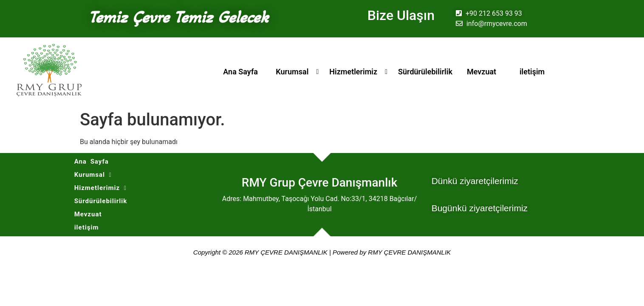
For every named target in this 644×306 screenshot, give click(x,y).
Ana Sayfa (240, 72)
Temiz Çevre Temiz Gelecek (178, 17)
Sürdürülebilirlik (425, 72)
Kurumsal (292, 72)
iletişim (532, 72)
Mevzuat (482, 72)
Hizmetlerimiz (353, 72)
